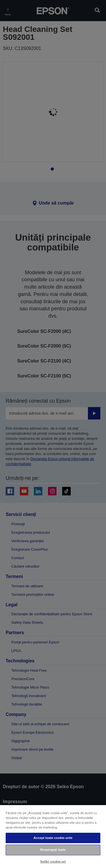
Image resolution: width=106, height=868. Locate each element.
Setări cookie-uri (53, 862)
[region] (53, 836)
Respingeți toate (53, 850)
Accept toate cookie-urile (53, 838)
